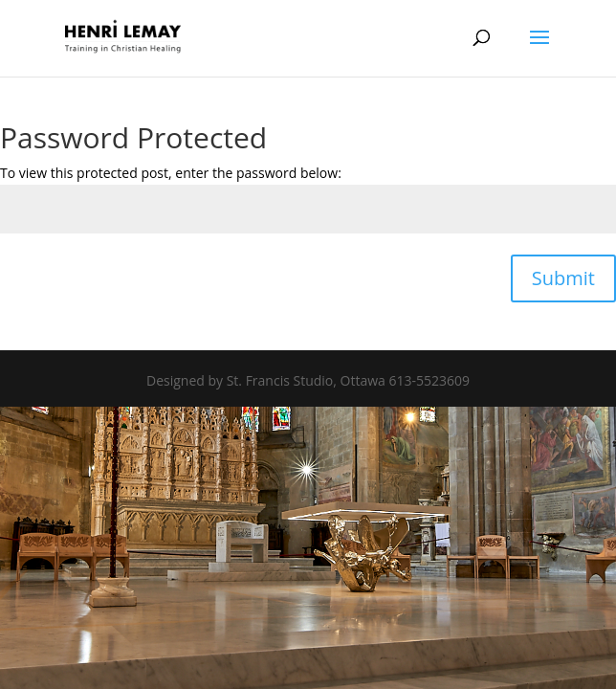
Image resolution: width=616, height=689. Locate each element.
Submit (563, 278)
